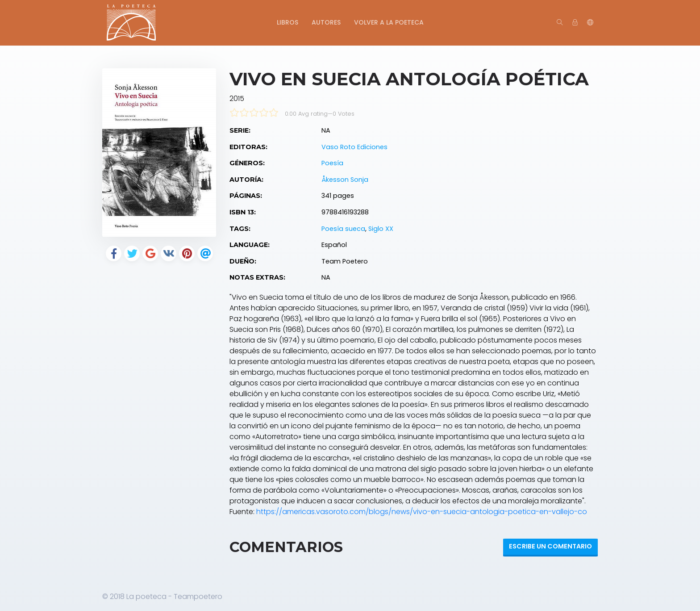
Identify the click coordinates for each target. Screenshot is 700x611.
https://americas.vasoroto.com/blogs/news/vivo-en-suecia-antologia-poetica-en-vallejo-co (422, 512)
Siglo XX (381, 229)
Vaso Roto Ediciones (354, 147)
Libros (287, 22)
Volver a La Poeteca (389, 22)
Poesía (332, 163)
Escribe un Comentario (550, 546)
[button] (590, 23)
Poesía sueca (343, 229)
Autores (326, 22)
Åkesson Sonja (345, 180)
